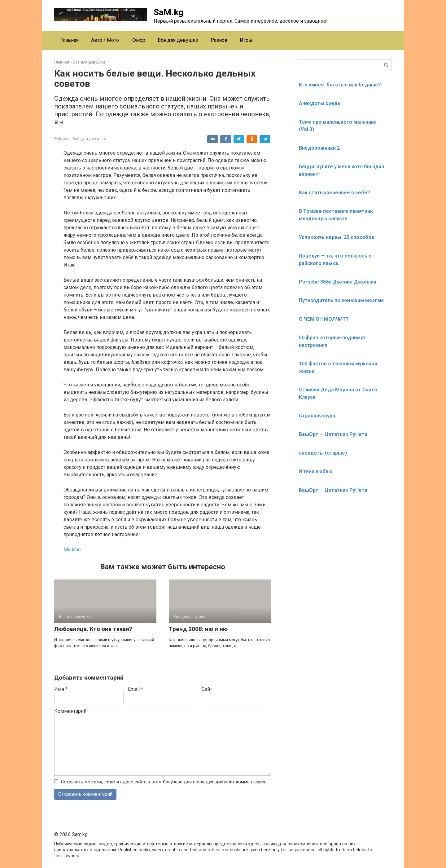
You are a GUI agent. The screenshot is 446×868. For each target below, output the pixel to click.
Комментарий (70, 711)
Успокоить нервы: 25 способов (337, 237)
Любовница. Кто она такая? (93, 629)
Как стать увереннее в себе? (334, 193)
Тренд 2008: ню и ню (198, 629)
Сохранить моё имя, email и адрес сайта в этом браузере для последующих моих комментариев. (164, 782)
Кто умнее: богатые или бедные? (340, 85)
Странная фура (317, 416)
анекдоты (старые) (323, 453)
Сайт (207, 689)
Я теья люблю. (316, 471)
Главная (70, 40)
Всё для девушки (178, 40)
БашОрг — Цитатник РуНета (333, 434)
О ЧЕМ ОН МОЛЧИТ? (324, 319)
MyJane (72, 550)
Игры (246, 40)
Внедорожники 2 (319, 148)
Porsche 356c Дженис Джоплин (338, 282)
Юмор (138, 40)
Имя (61, 689)
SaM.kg (168, 12)
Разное (219, 40)
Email (136, 689)
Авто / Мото (105, 40)
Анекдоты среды (320, 103)
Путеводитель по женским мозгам (341, 300)
